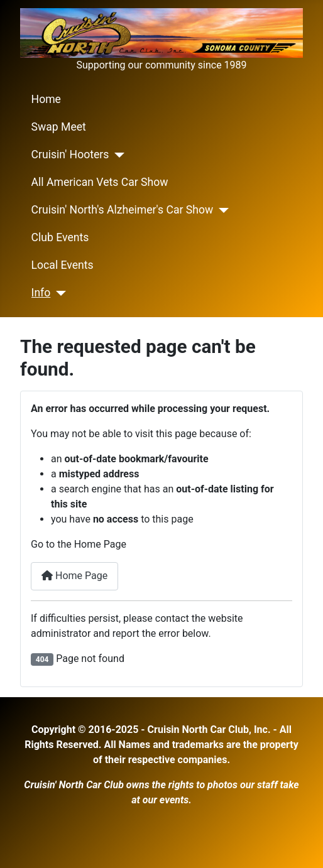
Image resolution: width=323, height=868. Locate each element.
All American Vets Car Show (100, 182)
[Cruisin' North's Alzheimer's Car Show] (221, 210)
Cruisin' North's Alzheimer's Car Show (123, 210)
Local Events (63, 265)
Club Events (60, 237)
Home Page (74, 576)
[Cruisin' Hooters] (117, 155)
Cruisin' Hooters (70, 155)
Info (41, 293)
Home (46, 99)
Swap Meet (59, 127)
